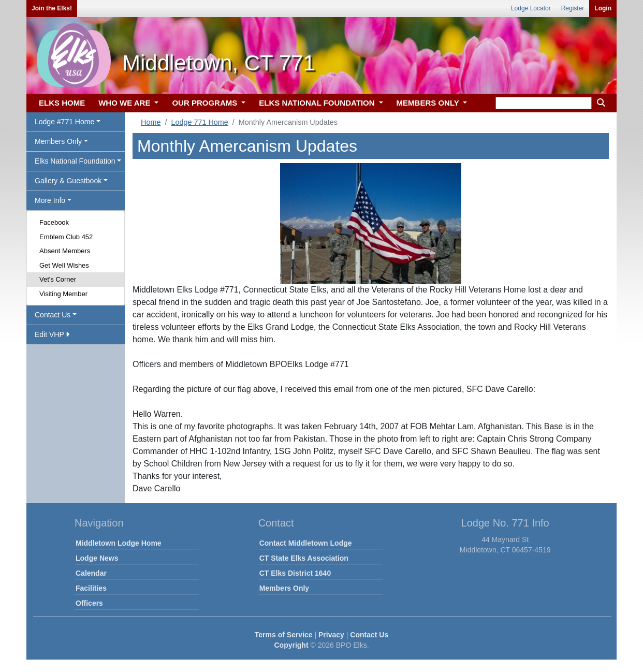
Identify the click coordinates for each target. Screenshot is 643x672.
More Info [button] (50, 200)
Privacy (331, 635)
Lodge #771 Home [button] (64, 122)
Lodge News (97, 558)
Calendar (91, 573)
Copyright (291, 645)
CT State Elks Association (304, 558)
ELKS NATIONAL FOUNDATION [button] (318, 103)
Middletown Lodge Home (119, 543)
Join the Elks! (52, 8)
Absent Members (65, 251)
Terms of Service (284, 635)
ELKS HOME (62, 103)
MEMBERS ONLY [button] (429, 103)
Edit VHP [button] (52, 334)
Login (603, 8)
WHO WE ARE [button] (125, 103)
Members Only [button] (58, 141)
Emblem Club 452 (66, 237)
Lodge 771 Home (199, 122)
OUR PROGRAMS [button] (206, 103)
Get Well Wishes (64, 265)
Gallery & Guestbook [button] (68, 181)
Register (573, 8)
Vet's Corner (58, 279)
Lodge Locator (531, 8)
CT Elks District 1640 (295, 573)
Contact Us (369, 635)
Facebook (54, 222)
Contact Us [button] (53, 315)
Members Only (284, 588)
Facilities (91, 588)
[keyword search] (544, 103)
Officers (89, 603)
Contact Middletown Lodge (306, 543)
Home (151, 122)
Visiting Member (63, 294)
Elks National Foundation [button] (75, 161)
